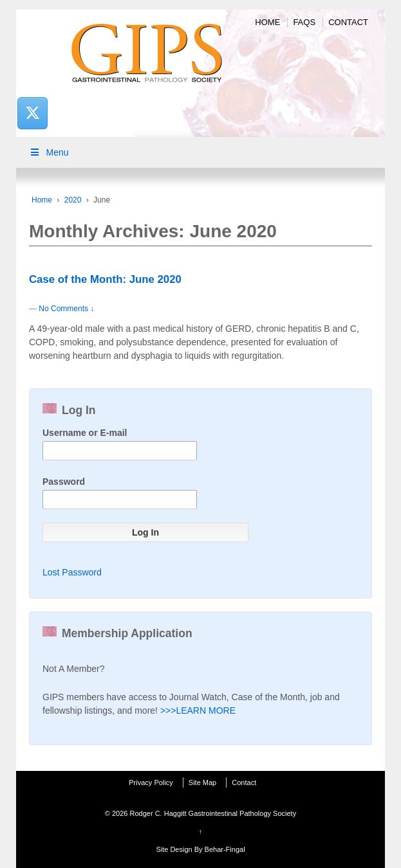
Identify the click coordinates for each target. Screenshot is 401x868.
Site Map (202, 782)
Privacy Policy (151, 782)
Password (64, 482)
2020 (73, 200)
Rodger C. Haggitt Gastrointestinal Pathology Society (212, 813)
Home (267, 22)
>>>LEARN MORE (198, 710)
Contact (348, 22)
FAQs (304, 22)
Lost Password (72, 572)
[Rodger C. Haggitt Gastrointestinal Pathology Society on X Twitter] (32, 113)
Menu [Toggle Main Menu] (49, 152)
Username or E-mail (85, 433)
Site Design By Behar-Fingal (200, 849)
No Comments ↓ (66, 309)
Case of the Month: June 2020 (105, 279)
